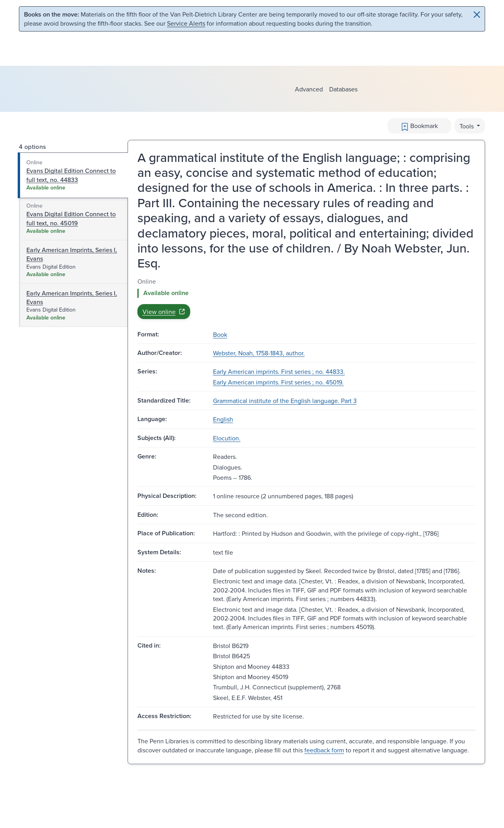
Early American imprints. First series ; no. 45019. (278, 382)
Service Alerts (186, 23)
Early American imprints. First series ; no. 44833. (279, 371)
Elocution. (227, 438)
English (223, 419)
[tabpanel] (306, 298)
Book (220, 334)
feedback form (324, 750)
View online (164, 312)
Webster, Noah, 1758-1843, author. (259, 353)
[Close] (477, 15)
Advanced (309, 89)
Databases (343, 89)
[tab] (73, 175)
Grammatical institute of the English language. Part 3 (285, 401)
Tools (467, 126)
